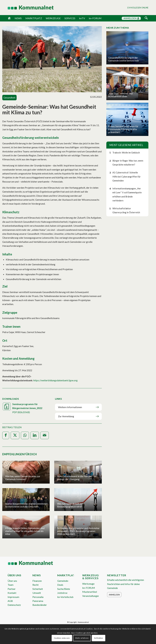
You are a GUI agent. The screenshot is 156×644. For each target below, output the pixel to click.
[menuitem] (146, 18)
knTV (82, 18)
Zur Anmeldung (66, 416)
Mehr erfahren (82, 638)
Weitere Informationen (70, 407)
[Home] (9, 18)
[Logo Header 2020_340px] (27, 7)
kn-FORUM (95, 18)
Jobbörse (62, 593)
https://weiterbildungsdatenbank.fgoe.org (55, 380)
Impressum (13, 597)
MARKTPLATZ (34, 18)
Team (11, 585)
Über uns (12, 581)
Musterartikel (90, 592)
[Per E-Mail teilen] (45, 435)
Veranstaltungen (91, 596)
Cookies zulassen (62, 638)
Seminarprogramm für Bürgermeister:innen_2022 (26, 408)
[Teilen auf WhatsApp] (25, 435)
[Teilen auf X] (15, 435)
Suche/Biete (64, 589)
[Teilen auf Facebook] (6, 435)
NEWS (18, 18)
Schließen (99, 638)
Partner (12, 589)
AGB (10, 601)
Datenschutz (14, 605)
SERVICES (70, 18)
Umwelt (37, 593)
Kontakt (12, 593)
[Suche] (146, 18)
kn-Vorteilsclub (65, 597)
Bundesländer (40, 605)
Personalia (38, 597)
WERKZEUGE (53, 18)
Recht (35, 585)
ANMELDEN (131, 18)
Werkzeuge (88, 584)
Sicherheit (38, 589)
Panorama (38, 601)
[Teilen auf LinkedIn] (35, 435)
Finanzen (37, 581)
